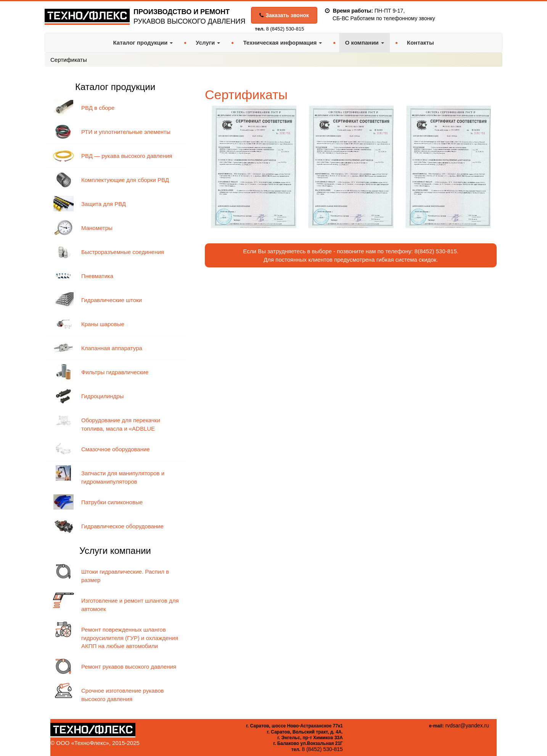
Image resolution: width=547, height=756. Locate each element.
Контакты (421, 43)
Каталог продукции (143, 43)
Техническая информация (282, 43)
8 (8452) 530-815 (285, 29)
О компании (364, 43)
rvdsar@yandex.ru (467, 725)
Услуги (208, 43)
